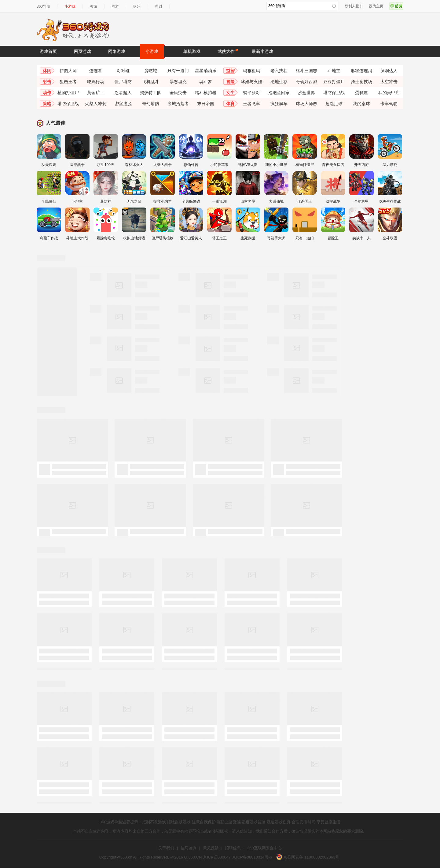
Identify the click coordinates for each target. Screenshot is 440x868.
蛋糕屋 (361, 93)
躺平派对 (251, 93)
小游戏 (70, 6)
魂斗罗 (206, 82)
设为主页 (376, 6)
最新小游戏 (262, 51)
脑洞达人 (389, 71)
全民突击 (178, 93)
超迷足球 (334, 104)
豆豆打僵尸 (334, 82)
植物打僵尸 (68, 93)
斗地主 (334, 71)
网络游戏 (117, 51)
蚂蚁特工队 (151, 93)
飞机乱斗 (151, 82)
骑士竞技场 (361, 82)
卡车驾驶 (389, 104)
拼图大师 (68, 71)
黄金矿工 (96, 93)
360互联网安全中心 (264, 848)
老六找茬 (279, 71)
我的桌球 (361, 104)
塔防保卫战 (334, 93)
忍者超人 (123, 93)
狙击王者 (68, 82)
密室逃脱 (123, 104)
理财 (159, 6)
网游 (115, 6)
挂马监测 (189, 848)
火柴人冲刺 (96, 104)
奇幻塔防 (151, 104)
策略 (47, 104)
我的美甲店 (389, 93)
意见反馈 (211, 848)
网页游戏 (82, 51)
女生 (230, 93)
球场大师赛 (306, 104)
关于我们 (166, 848)
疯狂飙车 (279, 104)
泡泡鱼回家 (279, 93)
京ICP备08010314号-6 (252, 857)
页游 (94, 6)
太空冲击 (389, 82)
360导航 (43, 6)
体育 (230, 104)
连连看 (96, 71)
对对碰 (123, 71)
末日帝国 (206, 104)
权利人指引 (354, 6)
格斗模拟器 (206, 93)
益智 (230, 71)
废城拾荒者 (178, 104)
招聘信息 (233, 848)
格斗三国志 (306, 71)
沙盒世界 (306, 93)
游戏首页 (48, 51)
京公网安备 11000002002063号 (308, 857)
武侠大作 (228, 51)
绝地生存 (279, 82)
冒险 (230, 82)
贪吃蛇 (151, 71)
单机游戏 (192, 51)
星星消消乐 (206, 71)
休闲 (47, 71)
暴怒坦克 (178, 82)
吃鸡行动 (96, 82)
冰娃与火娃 (251, 82)
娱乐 (137, 6)
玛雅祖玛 (251, 71)
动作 (47, 93)
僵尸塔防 (123, 82)
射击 (47, 82)
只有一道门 (178, 71)
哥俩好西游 (306, 82)
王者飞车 (251, 104)
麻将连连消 (361, 71)
